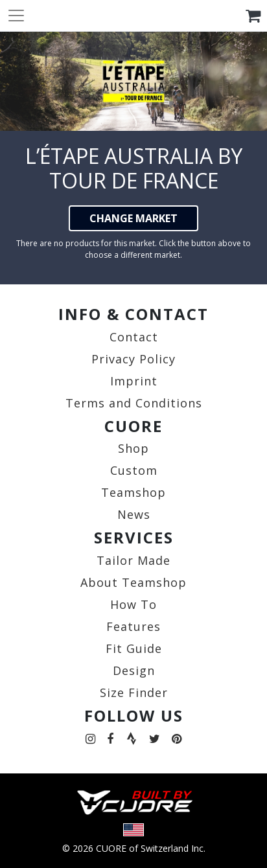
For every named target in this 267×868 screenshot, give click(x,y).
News (134, 514)
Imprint (134, 381)
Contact (134, 337)
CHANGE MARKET (133, 218)
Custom (134, 470)
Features (133, 626)
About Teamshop (133, 582)
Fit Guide (134, 648)
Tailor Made (133, 560)
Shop (133, 448)
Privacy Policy (133, 359)
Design (134, 670)
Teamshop (133, 492)
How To (133, 604)
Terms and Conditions (134, 403)
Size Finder (134, 692)
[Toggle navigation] (16, 16)
